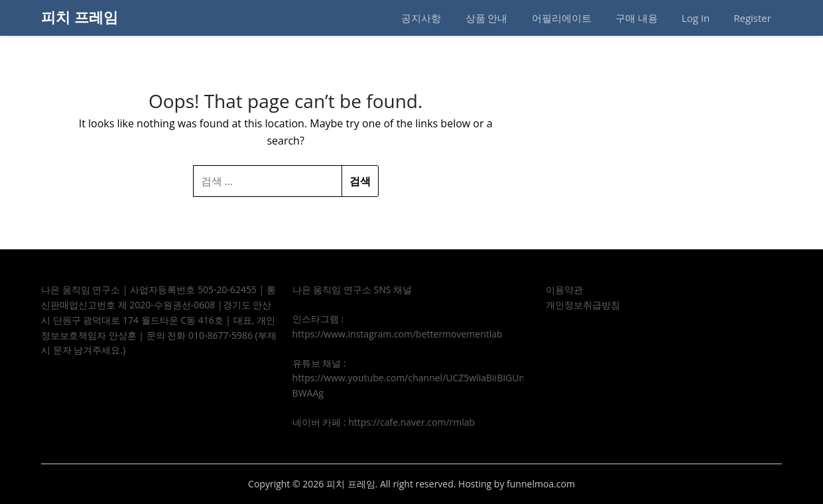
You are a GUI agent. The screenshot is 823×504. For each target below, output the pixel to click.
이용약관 (564, 289)
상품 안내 (487, 18)
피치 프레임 (80, 17)
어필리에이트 (562, 18)
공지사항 (421, 18)
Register (752, 18)
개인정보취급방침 (583, 305)
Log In (696, 18)
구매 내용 (637, 18)
